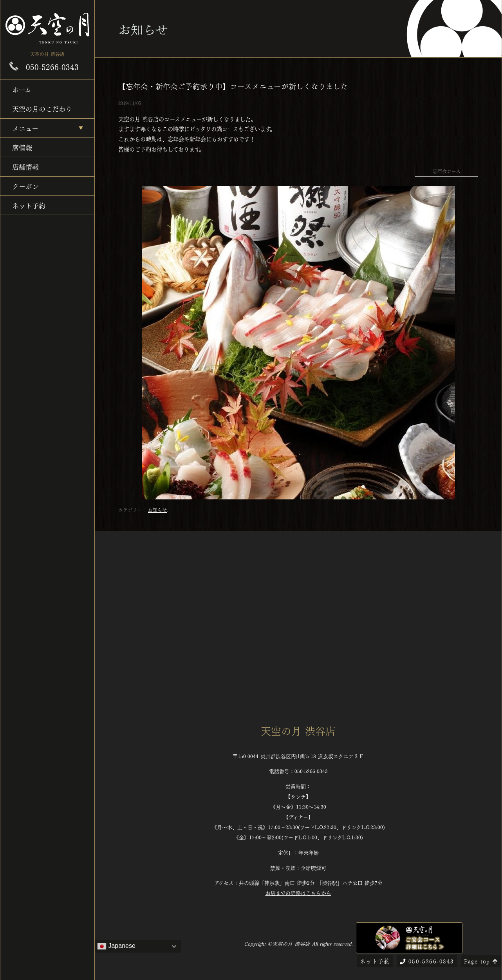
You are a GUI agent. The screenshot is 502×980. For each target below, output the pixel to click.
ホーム (22, 89)
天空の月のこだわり (42, 108)
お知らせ (157, 510)
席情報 (22, 147)
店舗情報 (25, 166)
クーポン (25, 186)
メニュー (25, 128)
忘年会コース (447, 171)
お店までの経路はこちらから (298, 892)
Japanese (116, 946)
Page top (481, 961)
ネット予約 (29, 205)
